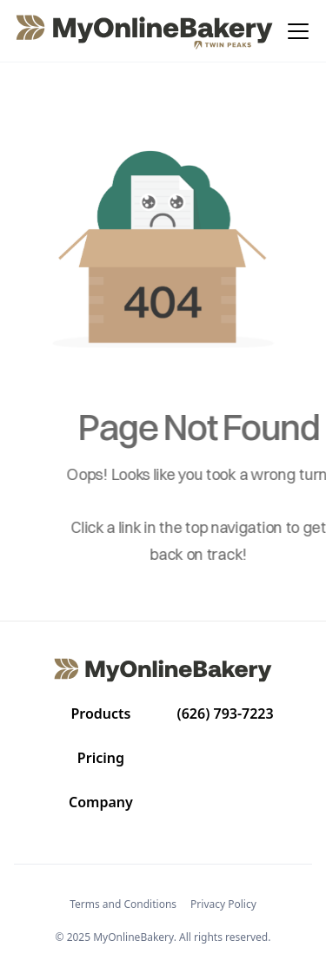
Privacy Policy (223, 904)
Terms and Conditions (123, 904)
